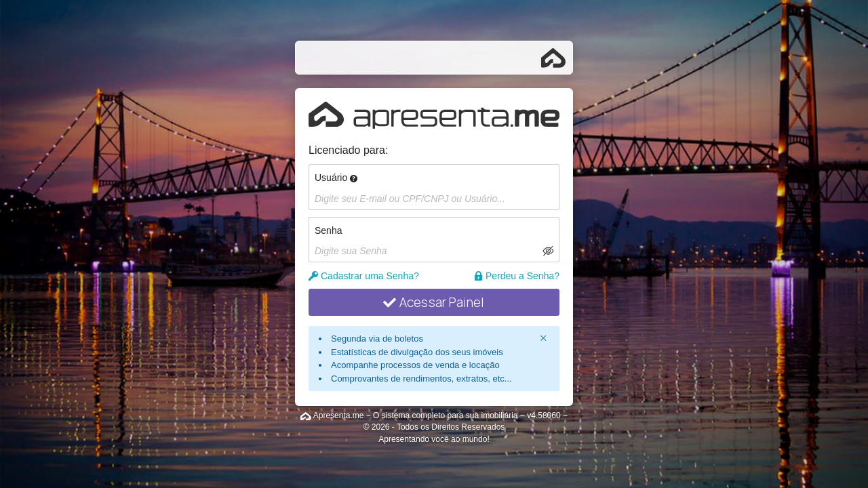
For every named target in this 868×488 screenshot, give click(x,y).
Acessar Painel (434, 302)
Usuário (336, 178)
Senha (328, 230)
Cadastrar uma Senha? (364, 276)
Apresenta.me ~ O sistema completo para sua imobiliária (416, 415)
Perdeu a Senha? (516, 276)
